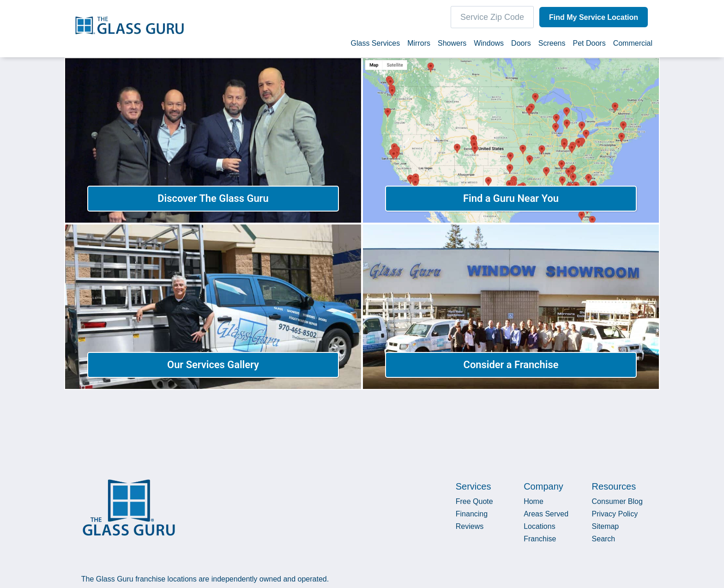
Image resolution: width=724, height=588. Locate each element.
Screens (552, 45)
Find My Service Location (592, 20)
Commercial (633, 45)
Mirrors (419, 45)
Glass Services (375, 45)
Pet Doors (589, 45)
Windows (489, 45)
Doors (521, 45)
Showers (452, 45)
